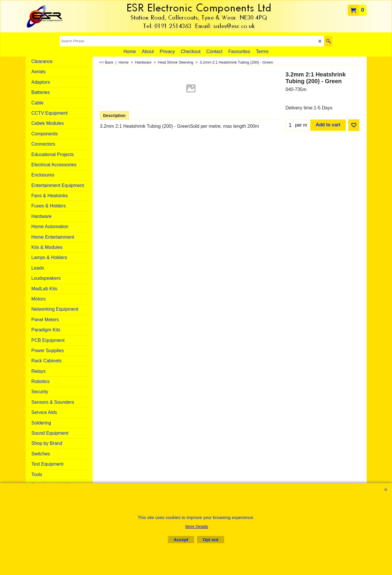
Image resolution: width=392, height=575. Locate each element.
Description (114, 116)
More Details (197, 527)
